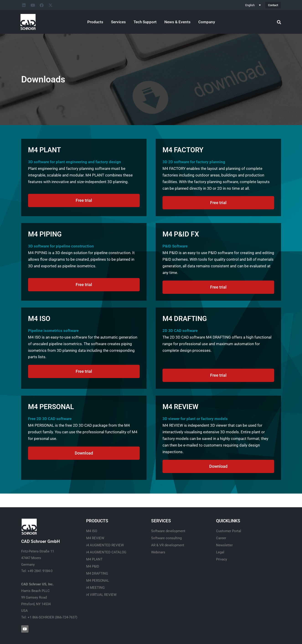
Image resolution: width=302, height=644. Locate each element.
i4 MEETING (95, 588)
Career (221, 538)
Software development (168, 531)
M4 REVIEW (95, 538)
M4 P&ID (93, 566)
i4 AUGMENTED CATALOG (106, 552)
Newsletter (224, 545)
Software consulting (166, 538)
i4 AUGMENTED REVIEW (105, 545)
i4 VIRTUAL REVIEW (101, 595)
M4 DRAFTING (97, 573)
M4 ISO (92, 531)
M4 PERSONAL (98, 581)
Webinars (158, 552)
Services (118, 22)
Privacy (222, 559)
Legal (220, 552)
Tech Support (145, 22)
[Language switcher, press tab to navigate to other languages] (253, 5)
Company (207, 22)
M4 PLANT (94, 559)
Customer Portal (229, 531)
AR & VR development (168, 545)
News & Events (177, 22)
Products (95, 22)
